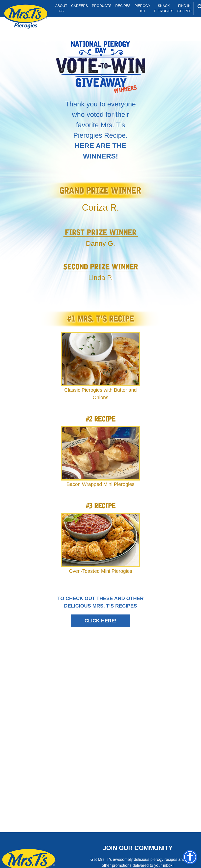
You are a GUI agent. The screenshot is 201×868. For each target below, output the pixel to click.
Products (102, 6)
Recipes (123, 6)
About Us (61, 8)
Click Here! (100, 621)
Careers (80, 6)
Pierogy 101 (143, 8)
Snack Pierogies (164, 8)
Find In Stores (184, 8)
